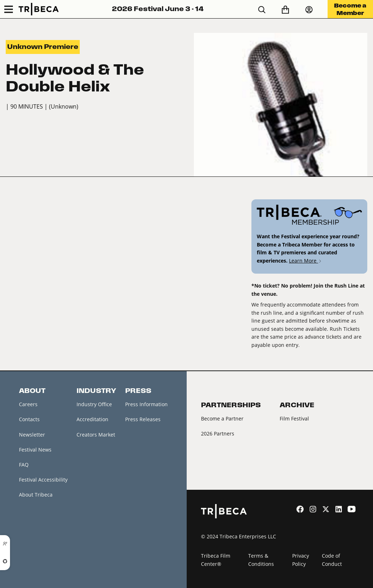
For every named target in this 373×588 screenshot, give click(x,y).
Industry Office (94, 404)
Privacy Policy (301, 560)
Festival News (35, 450)
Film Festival (294, 418)
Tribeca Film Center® (216, 560)
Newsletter (32, 435)
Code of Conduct (332, 560)
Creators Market (96, 435)
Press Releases (143, 419)
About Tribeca (36, 495)
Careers (28, 404)
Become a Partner (222, 418)
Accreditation (92, 419)
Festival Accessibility (43, 480)
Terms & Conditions (261, 560)
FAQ (24, 465)
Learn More (306, 261)
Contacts (29, 419)
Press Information (146, 404)
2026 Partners (218, 433)
